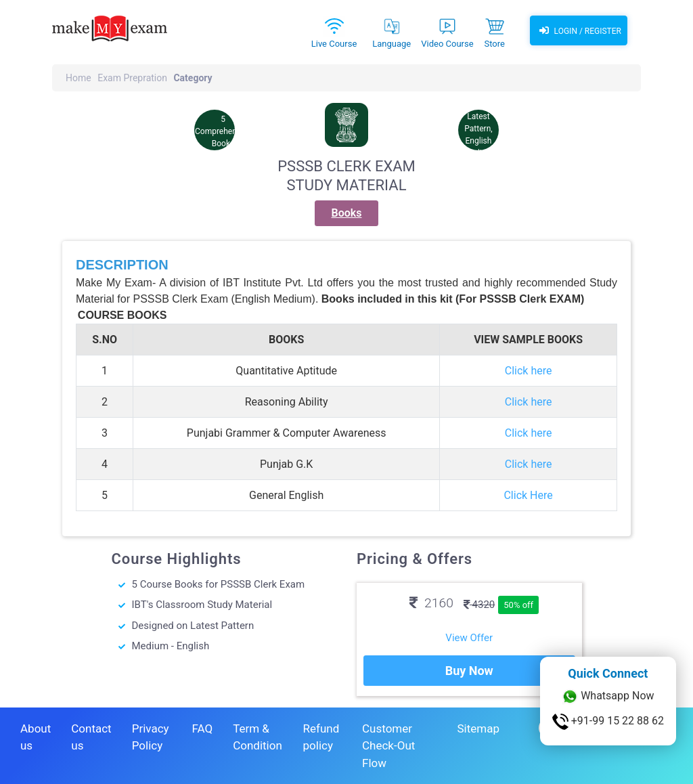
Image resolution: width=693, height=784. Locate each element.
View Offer (469, 638)
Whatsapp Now (608, 697)
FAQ (202, 728)
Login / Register (579, 30)
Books (347, 213)
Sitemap (478, 728)
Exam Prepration (132, 78)
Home (79, 78)
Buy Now (469, 671)
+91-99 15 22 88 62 (608, 722)
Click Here (528, 495)
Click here (529, 371)
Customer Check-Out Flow (388, 746)
